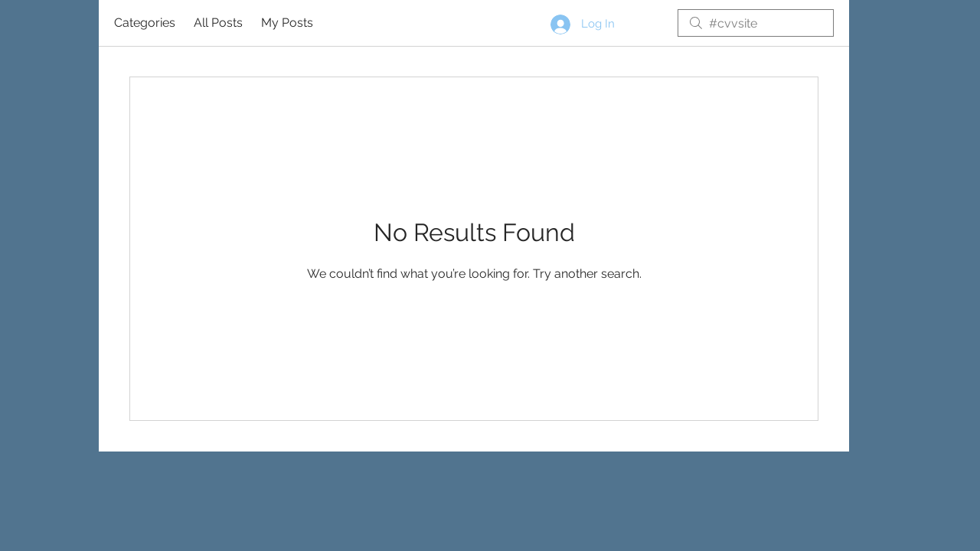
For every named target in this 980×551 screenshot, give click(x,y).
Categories (145, 23)
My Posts (287, 23)
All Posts (218, 23)
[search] (756, 23)
